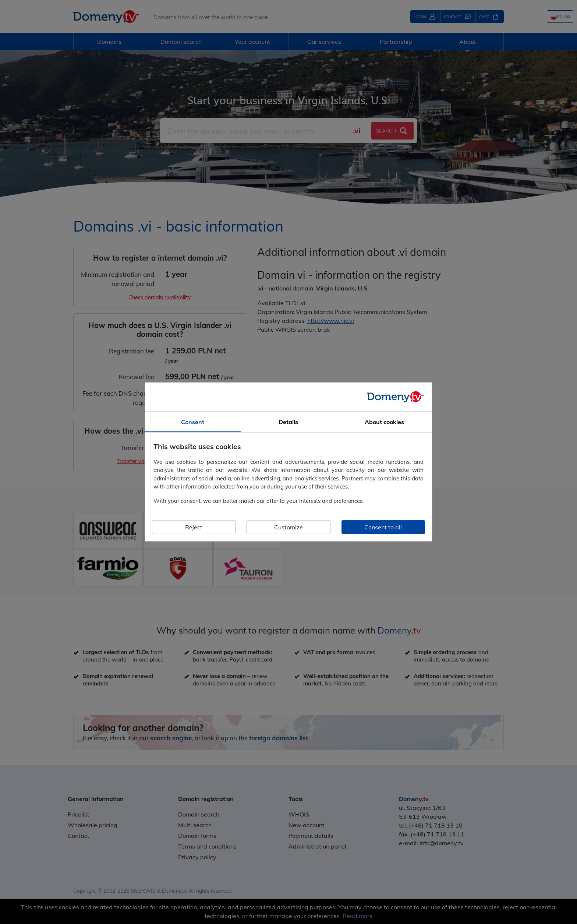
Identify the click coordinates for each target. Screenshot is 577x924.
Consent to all (383, 527)
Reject (194, 527)
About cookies (384, 422)
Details (288, 422)
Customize (288, 527)
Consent (193, 422)
